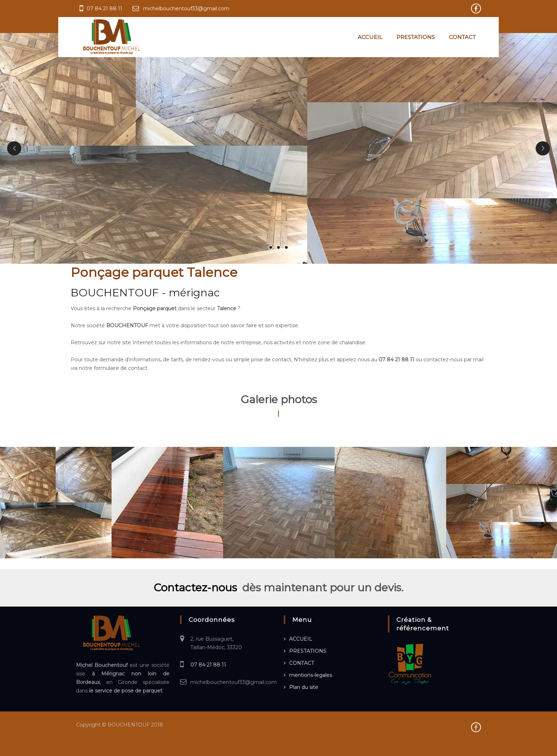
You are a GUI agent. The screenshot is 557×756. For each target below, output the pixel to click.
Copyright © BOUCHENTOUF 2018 (120, 725)
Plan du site (304, 687)
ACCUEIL (370, 37)
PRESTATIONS (416, 37)
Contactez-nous (195, 588)
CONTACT (462, 37)
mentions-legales (311, 675)
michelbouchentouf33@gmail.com (186, 9)
